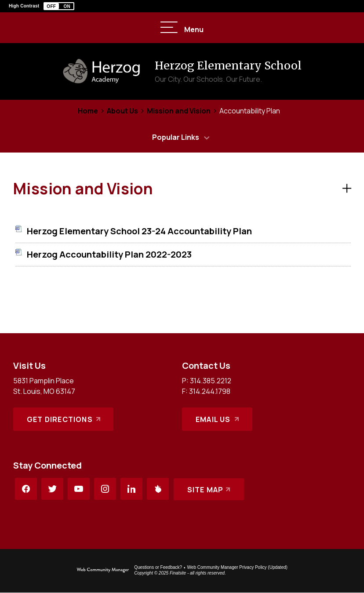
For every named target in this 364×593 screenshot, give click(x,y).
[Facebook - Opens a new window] (26, 489)
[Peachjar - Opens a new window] (158, 489)
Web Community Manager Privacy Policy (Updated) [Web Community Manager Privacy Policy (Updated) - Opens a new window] (237, 567)
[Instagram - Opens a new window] (105, 489)
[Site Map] (209, 489)
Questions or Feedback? (158, 567)
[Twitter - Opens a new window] (52, 489)
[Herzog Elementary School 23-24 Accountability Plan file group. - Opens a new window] (139, 231)
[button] (59, 6)
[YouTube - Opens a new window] (79, 489)
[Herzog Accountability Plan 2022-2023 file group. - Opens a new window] (109, 254)
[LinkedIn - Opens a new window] (131, 489)
